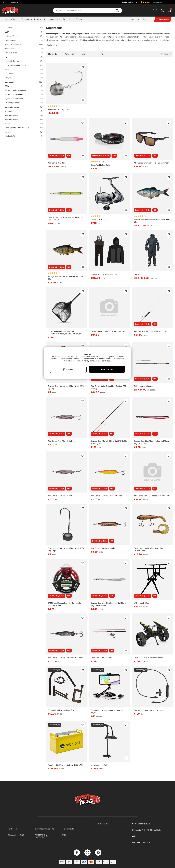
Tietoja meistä (68, 829)
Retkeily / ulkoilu (76, 19)
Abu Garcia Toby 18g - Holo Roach (62, 441)
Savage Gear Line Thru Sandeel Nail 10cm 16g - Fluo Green (65, 218)
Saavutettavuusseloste (45, 829)
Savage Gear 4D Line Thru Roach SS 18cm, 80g (66, 278)
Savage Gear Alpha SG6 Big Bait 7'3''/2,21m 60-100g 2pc (109, 442)
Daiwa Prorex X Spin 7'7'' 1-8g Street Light (108, 331)
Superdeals (163, 19)
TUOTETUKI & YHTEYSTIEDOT (42, 836)
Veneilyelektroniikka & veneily (34, 19)
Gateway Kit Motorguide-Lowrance (149, 710)
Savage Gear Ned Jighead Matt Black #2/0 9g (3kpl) (66, 387)
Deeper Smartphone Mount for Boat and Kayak (107, 711)
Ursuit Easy (139, 274)
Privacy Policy (83, 361)
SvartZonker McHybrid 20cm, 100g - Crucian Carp (149, 549)
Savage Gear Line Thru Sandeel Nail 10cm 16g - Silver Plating (108, 604)
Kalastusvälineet (11, 19)
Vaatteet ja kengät (57, 19)
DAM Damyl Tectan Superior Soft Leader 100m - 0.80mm (65, 604)
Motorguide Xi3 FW (99, 765)
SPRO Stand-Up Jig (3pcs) (59, 109)
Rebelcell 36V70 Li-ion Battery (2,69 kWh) (65, 765)
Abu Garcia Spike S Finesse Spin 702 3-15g (152, 496)
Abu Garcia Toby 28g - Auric (103, 548)
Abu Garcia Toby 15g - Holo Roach (62, 496)
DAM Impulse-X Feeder (144, 386)
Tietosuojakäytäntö (16, 835)
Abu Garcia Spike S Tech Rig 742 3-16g (150, 331)
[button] (154, 2)
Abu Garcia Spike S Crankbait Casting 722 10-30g (109, 387)
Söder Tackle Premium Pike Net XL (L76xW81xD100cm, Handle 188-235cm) (65, 332)
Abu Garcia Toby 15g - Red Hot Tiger (106, 496)
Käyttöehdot (13, 829)
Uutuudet (135, 19)
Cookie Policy (104, 361)
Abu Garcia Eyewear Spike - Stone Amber (151, 163)
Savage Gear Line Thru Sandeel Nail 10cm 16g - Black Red (151, 442)
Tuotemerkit (148, 19)
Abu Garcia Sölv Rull (56, 163)
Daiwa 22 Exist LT (98, 219)
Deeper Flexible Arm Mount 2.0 (61, 710)
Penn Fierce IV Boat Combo (102, 658)
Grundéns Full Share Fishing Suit (104, 274)
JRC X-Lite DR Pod (142, 603)
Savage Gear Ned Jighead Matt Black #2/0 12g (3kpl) (66, 549)
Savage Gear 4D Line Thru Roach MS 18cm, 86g (152, 221)
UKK (64, 835)
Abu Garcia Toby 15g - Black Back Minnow (66, 658)
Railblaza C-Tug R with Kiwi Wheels (149, 658)
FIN (12, 2)
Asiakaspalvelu (128, 2)
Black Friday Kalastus (141, 842)
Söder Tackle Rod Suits (100, 165)
